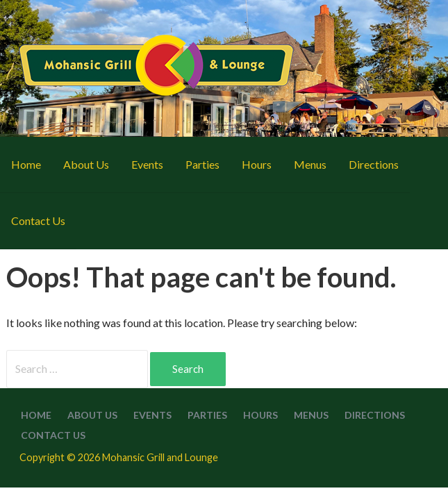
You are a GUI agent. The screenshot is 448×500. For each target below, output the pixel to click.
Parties (202, 164)
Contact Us (38, 220)
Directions (374, 164)
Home (26, 164)
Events (147, 164)
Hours (257, 164)
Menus (310, 164)
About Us (86, 164)
